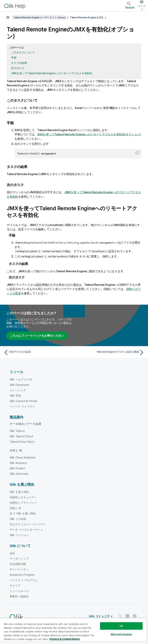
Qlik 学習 (15, 395)
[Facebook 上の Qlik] (135, 616)
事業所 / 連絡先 (19, 596)
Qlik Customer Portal (23, 401)
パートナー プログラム (24, 580)
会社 (12, 553)
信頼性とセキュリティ (23, 497)
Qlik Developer (19, 385)
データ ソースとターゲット (26, 529)
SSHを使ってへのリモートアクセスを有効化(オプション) (89, 134)
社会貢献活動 (18, 564)
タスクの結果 (19, 63)
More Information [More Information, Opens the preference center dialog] (121, 634)
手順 (14, 58)
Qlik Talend (17, 431)
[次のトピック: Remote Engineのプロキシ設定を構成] (110, 352)
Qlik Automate (19, 473)
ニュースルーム (19, 591)
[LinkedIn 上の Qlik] (127, 616)
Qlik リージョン (19, 535)
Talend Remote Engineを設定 (87, 17)
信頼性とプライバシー (23, 502)
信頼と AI (15, 508)
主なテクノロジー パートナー (28, 524)
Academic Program (22, 574)
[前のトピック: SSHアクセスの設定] (38, 352)
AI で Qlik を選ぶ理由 (23, 513)
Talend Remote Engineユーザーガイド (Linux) (39, 17)
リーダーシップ (19, 558)
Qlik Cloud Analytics (23, 457)
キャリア (15, 585)
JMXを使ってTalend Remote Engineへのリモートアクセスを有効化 (52, 73)
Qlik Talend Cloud (21, 436)
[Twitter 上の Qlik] (120, 616)
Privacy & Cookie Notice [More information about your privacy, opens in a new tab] (65, 639)
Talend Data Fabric (22, 441)
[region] (73, 631)
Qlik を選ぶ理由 (19, 492)
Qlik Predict (17, 468)
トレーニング (18, 390)
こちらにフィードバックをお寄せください (37, 335)
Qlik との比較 (18, 519)
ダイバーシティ (19, 569)
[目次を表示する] (8, 17)
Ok (121, 626)
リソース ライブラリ (22, 406)
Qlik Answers (18, 463)
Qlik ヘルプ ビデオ (21, 379)
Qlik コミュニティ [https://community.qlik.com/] (101, 616)
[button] (138, 153)
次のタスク (18, 68)
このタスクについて (23, 52)
